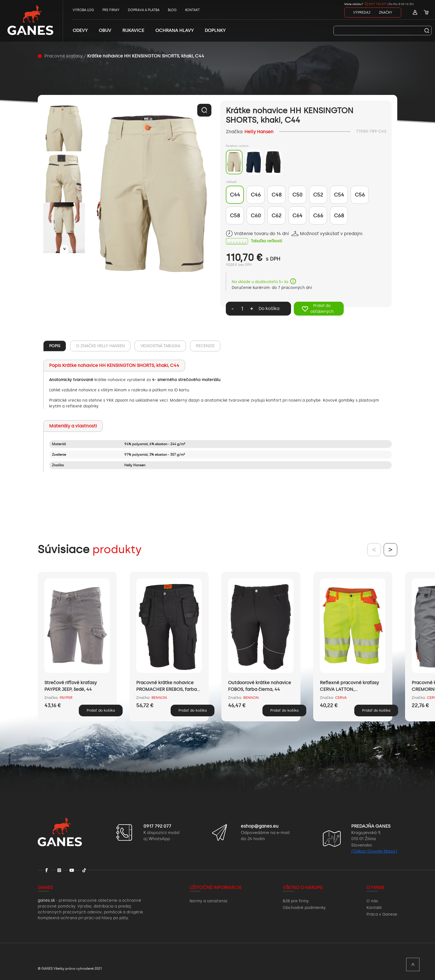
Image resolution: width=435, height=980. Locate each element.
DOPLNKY (215, 30)
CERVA (341, 698)
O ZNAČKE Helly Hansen (100, 346)
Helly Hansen (259, 132)
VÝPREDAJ (362, 12)
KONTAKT (192, 10)
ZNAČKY (386, 12)
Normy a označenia (208, 901)
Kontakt (374, 908)
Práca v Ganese (382, 914)
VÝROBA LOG (83, 10)
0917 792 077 (376, 4)
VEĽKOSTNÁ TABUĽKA (160, 346)
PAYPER (66, 698)
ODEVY (80, 30)
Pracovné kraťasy (64, 56)
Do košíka (269, 308)
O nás (372, 901)
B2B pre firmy (296, 901)
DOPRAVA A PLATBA (144, 10)
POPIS (55, 346)
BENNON (159, 698)
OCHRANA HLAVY (174, 30)
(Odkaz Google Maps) (374, 851)
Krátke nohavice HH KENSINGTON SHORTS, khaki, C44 (146, 56)
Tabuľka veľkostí (266, 241)
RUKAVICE (133, 30)
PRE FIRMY (111, 10)
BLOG (172, 10)
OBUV (105, 30)
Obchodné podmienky (304, 908)
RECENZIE (205, 346)
